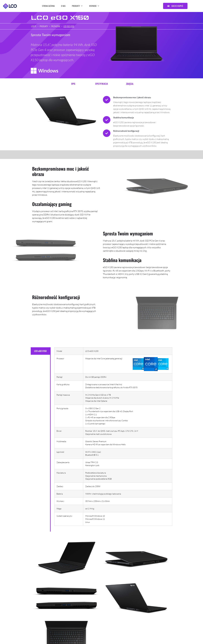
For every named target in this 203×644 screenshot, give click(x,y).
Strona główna (48, 6)
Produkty (77, 6)
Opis (73, 84)
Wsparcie (94, 6)
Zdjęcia (130, 84)
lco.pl (34, 26)
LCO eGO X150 (69, 26)
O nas (63, 6)
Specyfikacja (101, 84)
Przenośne (56, 26)
